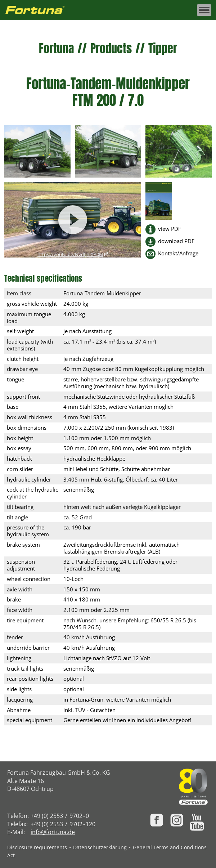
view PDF (170, 229)
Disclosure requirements (37, 847)
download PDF (176, 241)
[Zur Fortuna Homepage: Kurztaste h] (39, 10)
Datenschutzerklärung (100, 847)
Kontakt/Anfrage (178, 253)
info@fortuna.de (53, 832)
